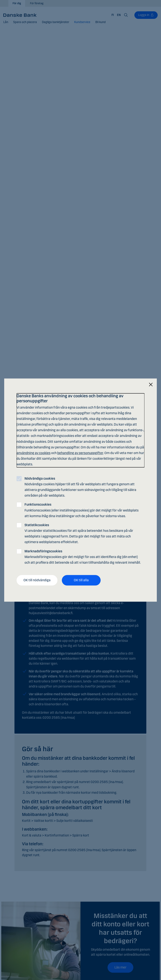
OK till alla (81, 580)
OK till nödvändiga (37, 580)
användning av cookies (34, 453)
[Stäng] (151, 385)
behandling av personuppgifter (80, 453)
